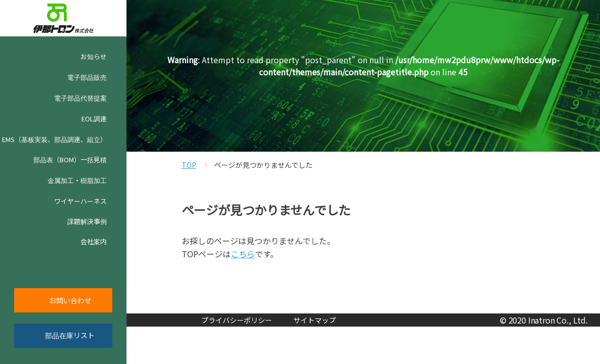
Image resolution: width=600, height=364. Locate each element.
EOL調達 (94, 119)
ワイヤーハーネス (80, 201)
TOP (189, 165)
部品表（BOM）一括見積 (70, 160)
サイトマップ (315, 320)
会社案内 (94, 241)
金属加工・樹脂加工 (77, 180)
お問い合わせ (70, 300)
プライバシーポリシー (237, 320)
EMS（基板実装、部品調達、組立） (54, 139)
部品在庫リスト (70, 335)
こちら (243, 254)
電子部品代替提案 (80, 98)
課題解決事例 (87, 221)
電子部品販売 (87, 77)
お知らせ (85, 56)
